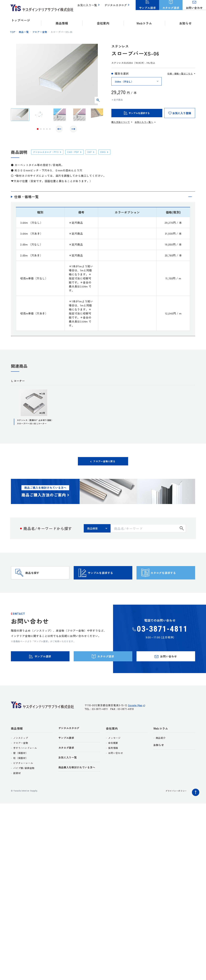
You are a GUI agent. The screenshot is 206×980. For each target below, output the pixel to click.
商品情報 (17, 745)
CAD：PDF (79, 154)
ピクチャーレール (23, 780)
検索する (182, 532)
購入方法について (121, 122)
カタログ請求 (67, 766)
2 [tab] (41, 130)
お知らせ (185, 20)
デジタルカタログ (116, 7)
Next (73, 130)
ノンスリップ (21, 755)
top (13, 32)
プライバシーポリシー (174, 808)
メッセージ (114, 755)
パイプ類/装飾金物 (24, 785)
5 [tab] (50, 130)
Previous (60, 130)
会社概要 (113, 760)
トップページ (21, 20)
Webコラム (161, 745)
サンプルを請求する (109, 582)
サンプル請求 (67, 756)
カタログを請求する (172, 582)
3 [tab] (44, 130)
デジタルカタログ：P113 (48, 154)
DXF (97, 154)
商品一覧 (24, 32)
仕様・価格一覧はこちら (180, 74)
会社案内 (112, 745)
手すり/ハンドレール (25, 765)
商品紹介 (161, 755)
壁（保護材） (21, 770)
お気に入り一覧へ (144, 122)
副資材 (17, 790)
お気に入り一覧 (89, 7)
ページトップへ (195, 809)
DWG (112, 154)
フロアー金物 (40, 32)
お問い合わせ (116, 770)
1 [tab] (38, 130)
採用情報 (113, 765)
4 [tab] (47, 130)
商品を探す (39, 582)
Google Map (135, 724)
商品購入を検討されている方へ (79, 787)
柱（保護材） (21, 775)
